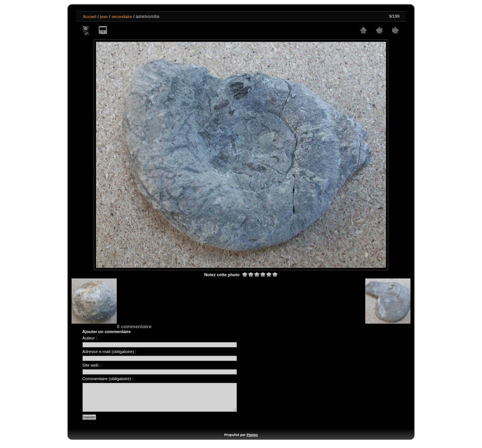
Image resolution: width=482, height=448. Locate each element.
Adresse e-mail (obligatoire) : (109, 352)
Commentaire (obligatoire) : (108, 379)
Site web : (92, 365)
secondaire (122, 17)
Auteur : (90, 338)
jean (104, 17)
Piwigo (252, 440)
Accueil (90, 17)
